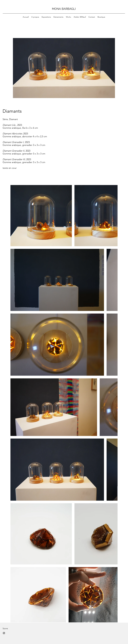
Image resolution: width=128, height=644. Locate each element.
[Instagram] (4, 633)
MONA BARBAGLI (64, 9)
